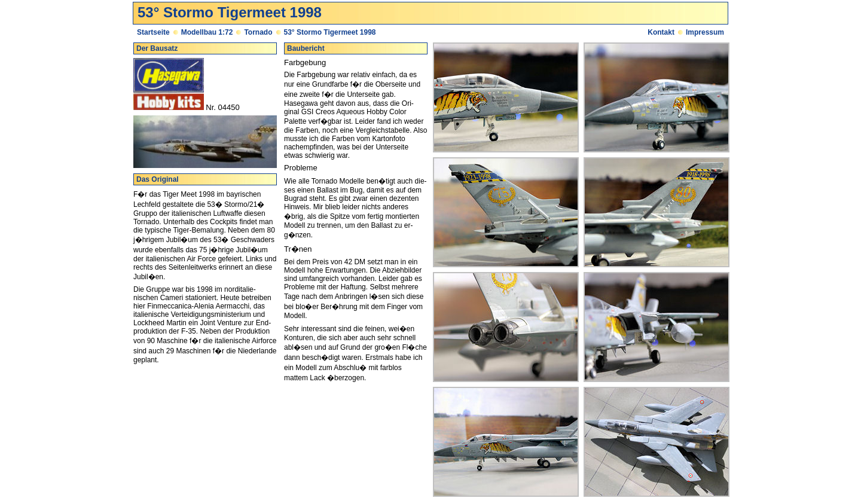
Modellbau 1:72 (207, 32)
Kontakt (661, 32)
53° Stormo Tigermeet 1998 (330, 32)
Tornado (258, 32)
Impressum (705, 32)
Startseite (153, 32)
